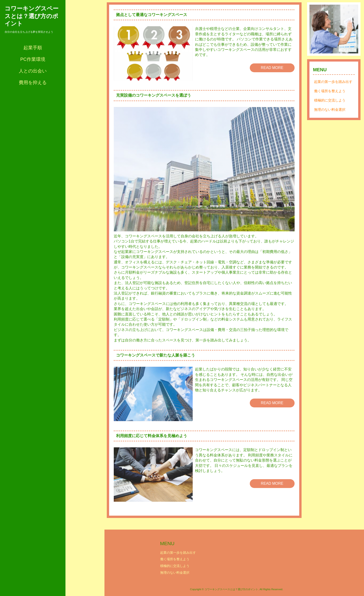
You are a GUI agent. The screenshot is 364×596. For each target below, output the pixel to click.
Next (352, 29)
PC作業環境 (33, 59)
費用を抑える (33, 82)
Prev (315, 29)
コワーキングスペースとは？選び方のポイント (32, 16)
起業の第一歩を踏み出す (333, 82)
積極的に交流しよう (330, 100)
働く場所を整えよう (330, 91)
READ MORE (272, 68)
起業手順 (33, 48)
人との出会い (33, 71)
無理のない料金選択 (330, 110)
